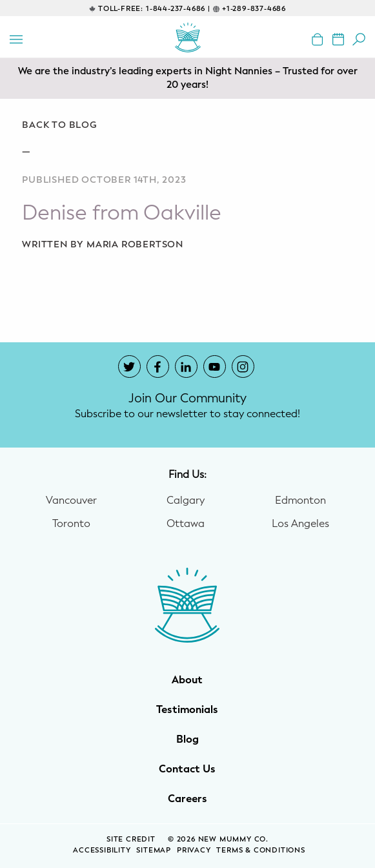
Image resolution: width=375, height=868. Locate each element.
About (187, 680)
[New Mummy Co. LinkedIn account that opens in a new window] (186, 367)
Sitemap (154, 850)
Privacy (194, 850)
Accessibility (102, 850)
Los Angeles (300, 524)
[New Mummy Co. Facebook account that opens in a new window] (158, 367)
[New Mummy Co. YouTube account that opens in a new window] (215, 367)
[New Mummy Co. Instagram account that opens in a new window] (243, 367)
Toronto (71, 524)
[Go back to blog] (187, 125)
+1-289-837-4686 (254, 9)
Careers (187, 799)
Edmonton (300, 501)
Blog (187, 739)
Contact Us (187, 769)
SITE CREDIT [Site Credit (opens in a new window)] (132, 839)
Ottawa (186, 524)
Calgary (186, 501)
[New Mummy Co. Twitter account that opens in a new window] (129, 367)
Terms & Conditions (260, 850)
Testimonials (187, 710)
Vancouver (71, 501)
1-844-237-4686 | (178, 9)
